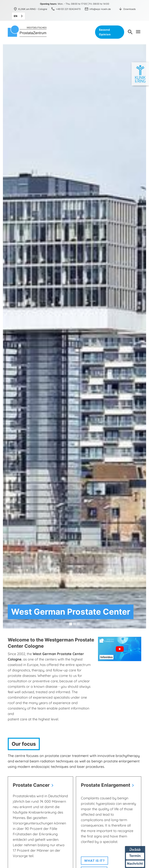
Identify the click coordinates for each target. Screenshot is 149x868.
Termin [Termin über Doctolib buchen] (135, 856)
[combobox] (18, 16)
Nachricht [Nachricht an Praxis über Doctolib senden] (135, 864)
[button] (71, 624)
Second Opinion (105, 32)
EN (16, 16)
